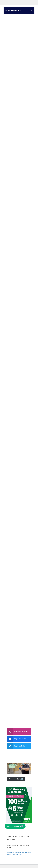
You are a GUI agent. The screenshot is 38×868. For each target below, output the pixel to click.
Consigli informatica (13, 11)
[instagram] (19, 732)
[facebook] (19, 739)
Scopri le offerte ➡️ (16, 779)
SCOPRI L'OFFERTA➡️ (15, 826)
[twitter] (19, 746)
